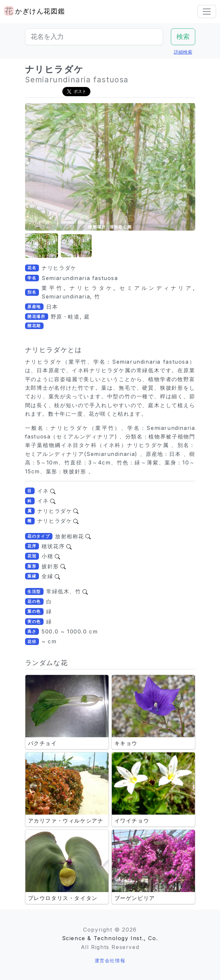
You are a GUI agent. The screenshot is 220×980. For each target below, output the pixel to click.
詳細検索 (183, 52)
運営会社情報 (110, 960)
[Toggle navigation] (207, 12)
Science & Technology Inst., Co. (110, 938)
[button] (42, 246)
